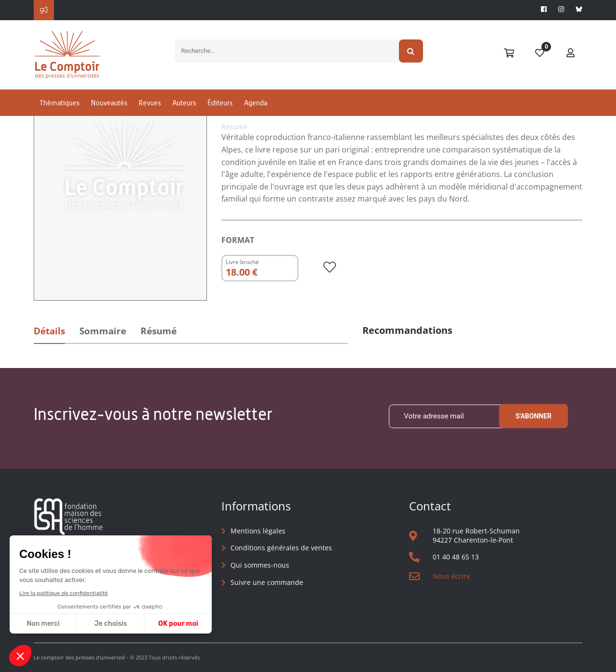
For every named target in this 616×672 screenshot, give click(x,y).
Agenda (256, 103)
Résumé (159, 331)
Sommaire (103, 331)
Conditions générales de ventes (281, 548)
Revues (150, 103)
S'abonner (533, 416)
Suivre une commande (267, 582)
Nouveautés (109, 103)
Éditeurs (220, 103)
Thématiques (59, 103)
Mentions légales (258, 531)
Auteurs (184, 103)
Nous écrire (451, 576)
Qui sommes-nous (260, 565)
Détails (49, 331)
